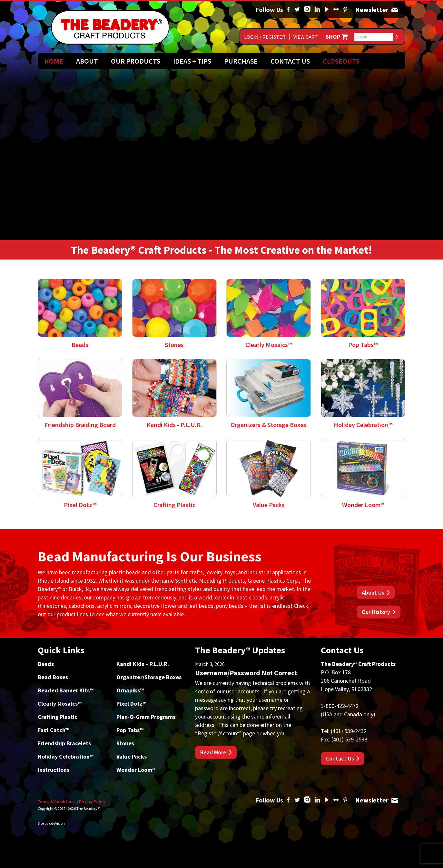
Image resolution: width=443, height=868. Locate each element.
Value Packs (132, 756)
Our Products (136, 61)
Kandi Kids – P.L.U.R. (143, 664)
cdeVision (57, 823)
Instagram (307, 10)
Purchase (241, 61)
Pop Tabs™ (130, 730)
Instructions (54, 770)
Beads (46, 664)
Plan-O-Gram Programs (146, 717)
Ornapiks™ (130, 690)
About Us (373, 592)
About (87, 61)
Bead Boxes (53, 677)
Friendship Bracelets (64, 743)
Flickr (336, 10)
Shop (333, 37)
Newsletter (395, 10)
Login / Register (265, 37)
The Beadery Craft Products (110, 27)
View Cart (306, 37)
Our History (376, 612)
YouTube (327, 10)
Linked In (317, 10)
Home (54, 61)
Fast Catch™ (54, 730)
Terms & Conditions (57, 802)
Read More (213, 752)
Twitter (297, 10)
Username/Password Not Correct (246, 673)
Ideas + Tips (192, 61)
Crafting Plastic (58, 717)
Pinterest (345, 10)
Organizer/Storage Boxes (149, 677)
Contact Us (290, 61)
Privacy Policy (92, 802)
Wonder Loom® (136, 770)
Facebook (288, 10)
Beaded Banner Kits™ (66, 690)
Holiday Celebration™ (66, 756)
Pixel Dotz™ (131, 704)
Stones (125, 743)
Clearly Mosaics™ (60, 704)
